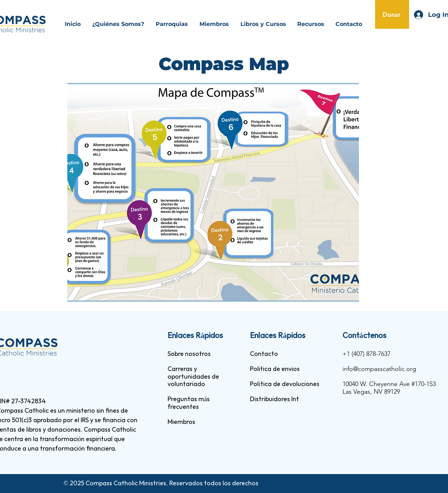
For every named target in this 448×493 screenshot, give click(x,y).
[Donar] (392, 14)
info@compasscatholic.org (379, 369)
